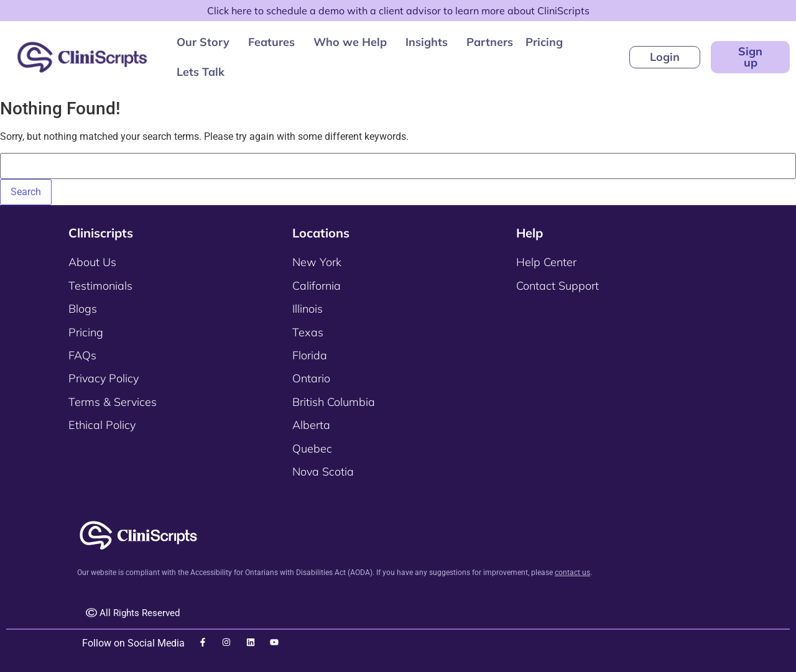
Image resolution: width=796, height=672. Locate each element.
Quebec (312, 449)
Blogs (83, 309)
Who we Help (350, 42)
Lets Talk (201, 72)
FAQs (82, 355)
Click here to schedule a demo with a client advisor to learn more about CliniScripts (398, 11)
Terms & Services (113, 402)
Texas (308, 332)
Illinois (308, 309)
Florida (310, 355)
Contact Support (558, 286)
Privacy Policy (104, 378)
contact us (572, 573)
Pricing (544, 42)
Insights (427, 42)
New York (317, 262)
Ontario (311, 378)
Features (271, 42)
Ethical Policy (102, 425)
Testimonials (100, 286)
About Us (92, 262)
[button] (206, 42)
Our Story (203, 42)
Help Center (546, 262)
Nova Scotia (323, 472)
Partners (490, 42)
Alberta (311, 425)
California (317, 286)
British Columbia (334, 402)
